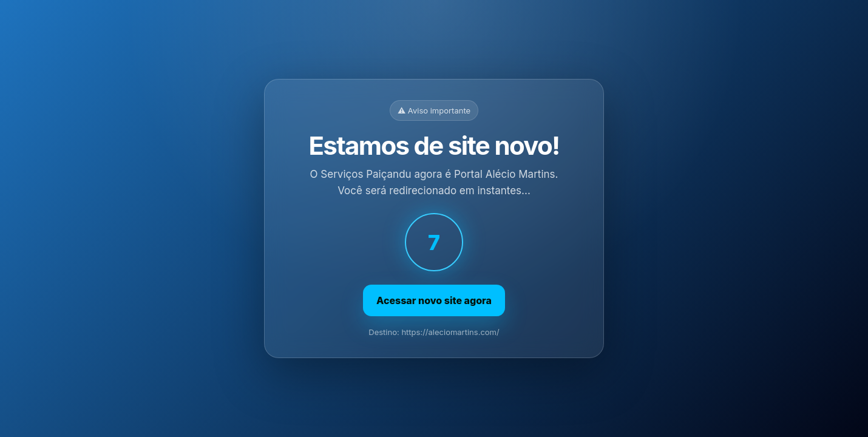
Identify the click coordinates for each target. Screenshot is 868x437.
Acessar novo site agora (434, 300)
